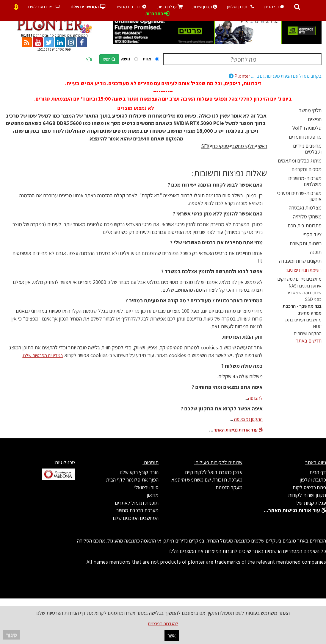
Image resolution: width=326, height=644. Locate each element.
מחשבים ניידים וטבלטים (307, 149)
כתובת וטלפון (241, 7)
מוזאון (153, 495)
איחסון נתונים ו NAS (305, 286)
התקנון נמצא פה (248, 419)
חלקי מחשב (310, 110)
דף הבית (274, 7)
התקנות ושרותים (308, 333)
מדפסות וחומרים (305, 137)
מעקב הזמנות (229, 487)
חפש (109, 59)
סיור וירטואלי (146, 487)
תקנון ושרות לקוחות (307, 495)
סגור (11, 635)
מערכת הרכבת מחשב (137, 510)
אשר (172, 636)
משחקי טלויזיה (307, 217)
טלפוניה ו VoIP (307, 128)
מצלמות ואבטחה (305, 208)
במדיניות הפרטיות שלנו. (43, 355)
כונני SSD (313, 299)
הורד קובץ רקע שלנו (139, 472)
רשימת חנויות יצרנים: (304, 270)
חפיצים (315, 119)
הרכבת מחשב (132, 7)
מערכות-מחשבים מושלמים (305, 181)
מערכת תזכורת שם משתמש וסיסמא (207, 480)
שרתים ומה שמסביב (304, 293)
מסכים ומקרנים (307, 169)
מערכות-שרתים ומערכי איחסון (299, 196)
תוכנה (316, 252)
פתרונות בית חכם (305, 225)
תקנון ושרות (205, 7)
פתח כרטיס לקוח (309, 487)
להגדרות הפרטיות (163, 624)
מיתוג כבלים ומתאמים (300, 161)
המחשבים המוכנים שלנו (136, 518)
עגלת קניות (170, 7)
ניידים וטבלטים (44, 7)
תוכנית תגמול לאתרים (137, 503)
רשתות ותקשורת (305, 243)
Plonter (275, 76)
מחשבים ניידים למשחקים (300, 279)
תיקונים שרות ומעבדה (300, 261)
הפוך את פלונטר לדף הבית (132, 480)
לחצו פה (255, 398)
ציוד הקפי (312, 234)
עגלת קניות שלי (311, 503)
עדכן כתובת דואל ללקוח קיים (214, 472)
